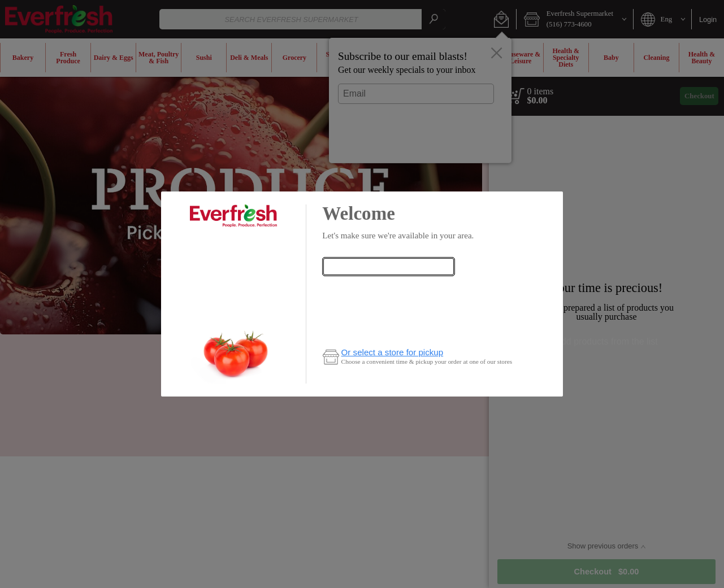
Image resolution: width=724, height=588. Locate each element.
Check (389, 289)
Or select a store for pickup (393, 352)
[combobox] (388, 267)
